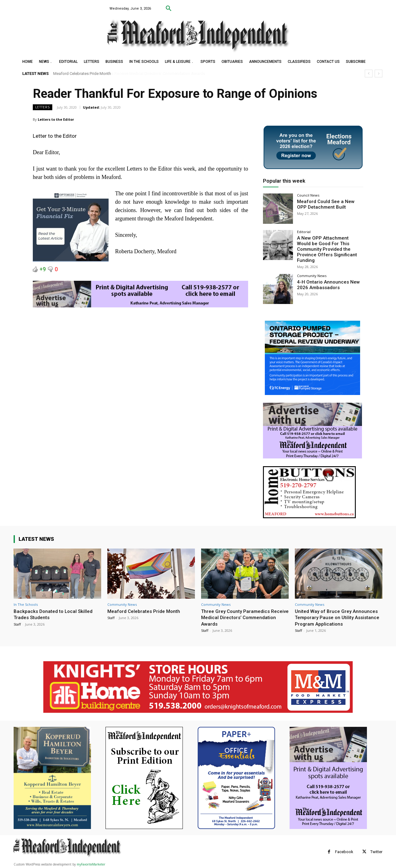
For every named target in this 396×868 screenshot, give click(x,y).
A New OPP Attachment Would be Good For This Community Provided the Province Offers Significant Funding (330, 245)
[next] (379, 74)
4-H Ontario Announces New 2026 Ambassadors (325, 277)
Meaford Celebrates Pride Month (82, 74)
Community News (312, 269)
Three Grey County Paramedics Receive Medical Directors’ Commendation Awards (238, 610)
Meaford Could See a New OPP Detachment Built (328, 204)
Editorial (304, 232)
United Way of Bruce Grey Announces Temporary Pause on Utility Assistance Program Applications (333, 613)
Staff (17, 617)
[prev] (369, 74)
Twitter (376, 851)
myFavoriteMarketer (91, 864)
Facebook (344, 851)
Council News (308, 195)
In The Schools (26, 597)
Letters (43, 107)
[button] (169, 9)
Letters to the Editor (56, 119)
